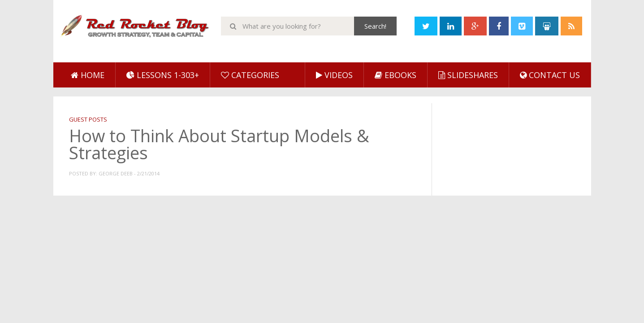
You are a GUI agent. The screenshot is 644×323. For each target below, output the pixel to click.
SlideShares (468, 75)
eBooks (395, 75)
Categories (250, 75)
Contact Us (550, 75)
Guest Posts (88, 119)
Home (88, 75)
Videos (334, 75)
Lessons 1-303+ (163, 75)
